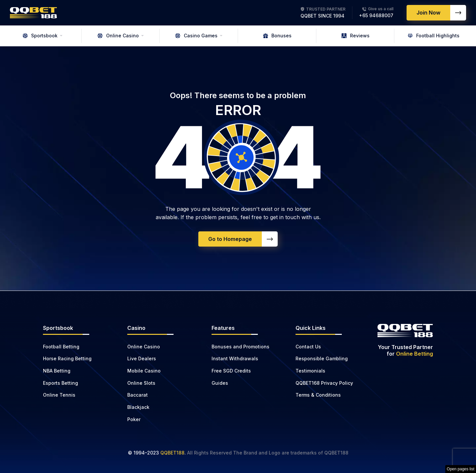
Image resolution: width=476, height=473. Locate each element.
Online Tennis (59, 395)
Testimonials (310, 371)
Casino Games (196, 36)
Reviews (356, 36)
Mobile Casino (144, 371)
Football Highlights (434, 36)
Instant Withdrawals (235, 358)
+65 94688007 (376, 15)
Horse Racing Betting (67, 358)
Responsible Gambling (322, 358)
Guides (220, 383)
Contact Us (308, 347)
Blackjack (138, 407)
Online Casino (118, 36)
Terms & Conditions (318, 395)
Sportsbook (40, 36)
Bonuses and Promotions (240, 347)
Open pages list (461, 469)
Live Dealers (142, 358)
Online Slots (141, 383)
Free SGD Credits (231, 371)
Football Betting (61, 347)
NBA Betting (57, 371)
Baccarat (138, 395)
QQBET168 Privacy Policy (324, 383)
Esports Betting (60, 383)
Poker (134, 419)
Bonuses (277, 36)
